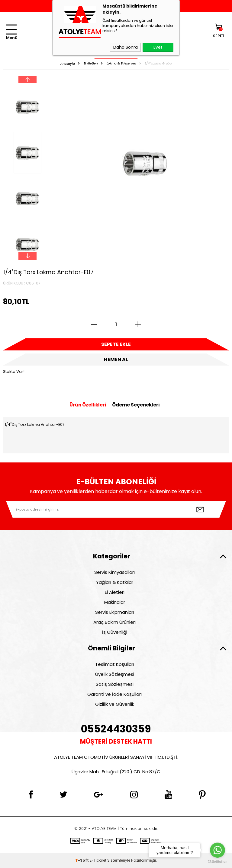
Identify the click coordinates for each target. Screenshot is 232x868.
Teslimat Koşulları (115, 664)
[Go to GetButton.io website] (217, 862)
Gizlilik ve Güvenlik (115, 704)
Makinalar (115, 602)
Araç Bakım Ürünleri (114, 622)
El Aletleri (115, 592)
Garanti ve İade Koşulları (114, 694)
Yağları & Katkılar (115, 582)
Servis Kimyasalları (114, 572)
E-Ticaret (98, 860)
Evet (158, 47)
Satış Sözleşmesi (115, 684)
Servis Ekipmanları (115, 612)
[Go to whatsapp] (217, 850)
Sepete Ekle (116, 344)
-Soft (82, 860)
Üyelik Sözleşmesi (115, 674)
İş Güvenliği (115, 632)
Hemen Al (116, 359)
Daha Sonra (126, 47)
